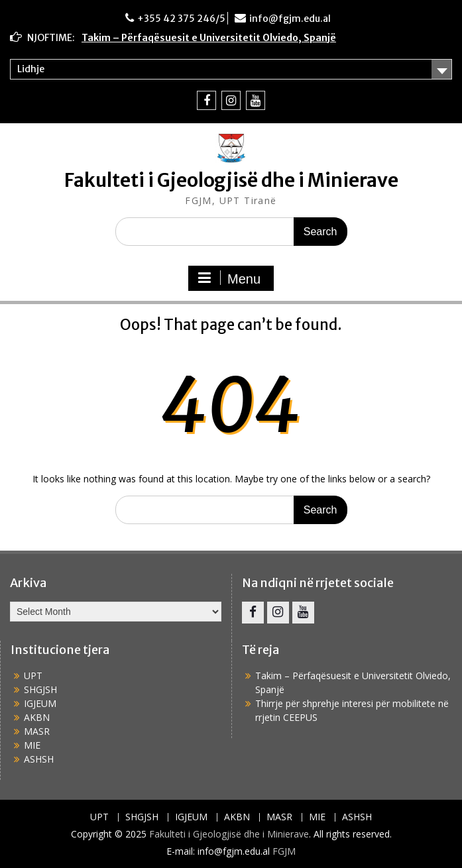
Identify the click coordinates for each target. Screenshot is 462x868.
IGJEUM (40, 703)
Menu (229, 278)
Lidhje (31, 69)
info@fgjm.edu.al (290, 19)
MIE (32, 745)
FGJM (284, 851)
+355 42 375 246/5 (181, 19)
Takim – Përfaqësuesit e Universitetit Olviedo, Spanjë (209, 38)
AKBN (37, 717)
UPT (33, 676)
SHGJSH (40, 689)
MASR (37, 731)
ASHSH (39, 759)
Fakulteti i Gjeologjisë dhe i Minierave (231, 180)
